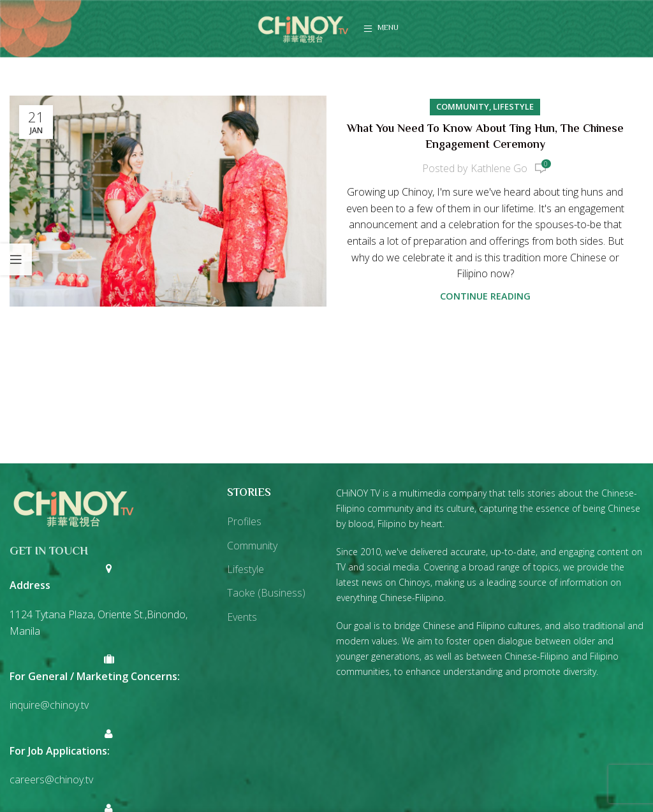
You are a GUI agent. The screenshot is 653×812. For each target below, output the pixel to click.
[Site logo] (303, 27)
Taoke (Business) (266, 593)
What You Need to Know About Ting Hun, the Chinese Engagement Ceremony (485, 137)
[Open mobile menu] (381, 29)
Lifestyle (513, 106)
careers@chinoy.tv (51, 779)
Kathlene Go (499, 168)
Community (463, 106)
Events (242, 617)
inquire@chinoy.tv (49, 705)
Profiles (244, 521)
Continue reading (485, 296)
